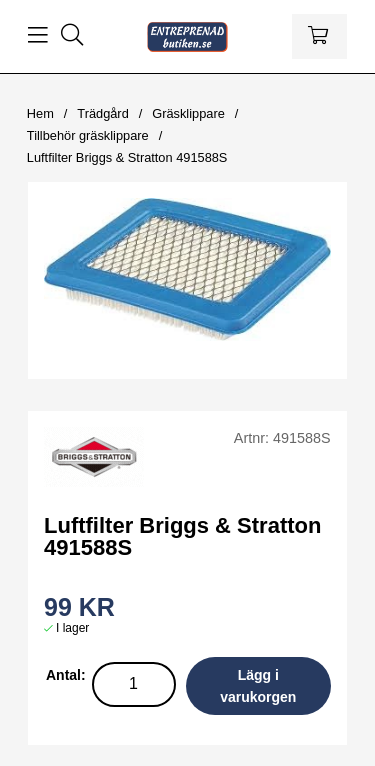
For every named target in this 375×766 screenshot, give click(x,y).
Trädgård (102, 113)
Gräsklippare (188, 113)
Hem (40, 113)
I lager (72, 628)
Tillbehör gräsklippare (88, 135)
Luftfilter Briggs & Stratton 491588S (127, 157)
